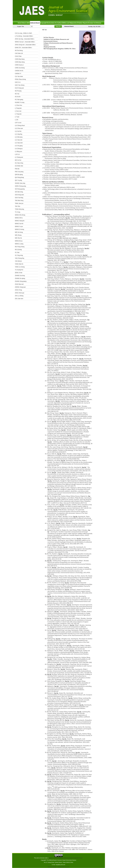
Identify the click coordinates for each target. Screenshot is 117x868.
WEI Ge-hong (19, 232)
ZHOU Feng (18, 290)
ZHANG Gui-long (20, 275)
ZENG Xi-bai (19, 273)
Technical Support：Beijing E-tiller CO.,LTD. (59, 867)
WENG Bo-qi (19, 241)
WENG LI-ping (19, 244)
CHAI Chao (18, 56)
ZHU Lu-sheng (19, 296)
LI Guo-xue (18, 111)
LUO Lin (17, 154)
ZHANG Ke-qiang (20, 278)
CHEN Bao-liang (20, 59)
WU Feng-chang (20, 247)
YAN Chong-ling (20, 258)
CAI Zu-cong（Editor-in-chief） (24, 33)
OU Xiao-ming (19, 163)
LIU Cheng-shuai (20, 125)
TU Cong (18, 212)
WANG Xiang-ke (20, 221)
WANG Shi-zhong (20, 215)
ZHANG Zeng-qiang (21, 281)
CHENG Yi (18, 74)
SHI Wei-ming (19, 192)
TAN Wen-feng (19, 200)
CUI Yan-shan (19, 76)
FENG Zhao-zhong (20, 79)
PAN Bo (17, 169)
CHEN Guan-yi (19, 65)
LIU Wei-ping (19, 137)
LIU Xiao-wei (19, 140)
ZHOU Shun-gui (20, 293)
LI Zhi (17, 120)
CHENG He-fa (19, 71)
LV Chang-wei (19, 157)
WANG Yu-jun (19, 226)
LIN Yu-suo (18, 123)
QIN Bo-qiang (19, 175)
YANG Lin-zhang (20, 267)
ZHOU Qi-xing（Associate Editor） (25, 39)
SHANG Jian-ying (20, 183)
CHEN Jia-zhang (20, 68)
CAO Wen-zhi (19, 53)
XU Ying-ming (19, 255)
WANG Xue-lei (19, 224)
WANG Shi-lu (19, 218)
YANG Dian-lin (19, 264)
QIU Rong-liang (19, 177)
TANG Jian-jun (19, 203)
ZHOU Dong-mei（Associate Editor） (26, 45)
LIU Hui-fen (18, 131)
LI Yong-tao (18, 114)
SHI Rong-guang (20, 189)
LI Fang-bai (18, 108)
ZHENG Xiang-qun (20, 287)
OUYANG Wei (19, 166)
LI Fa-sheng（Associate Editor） (24, 36)
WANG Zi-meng (19, 229)
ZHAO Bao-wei (19, 284)
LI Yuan (17, 117)
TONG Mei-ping (19, 209)
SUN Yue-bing (19, 198)
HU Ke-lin (18, 97)
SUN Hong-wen (19, 195)
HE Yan (17, 94)
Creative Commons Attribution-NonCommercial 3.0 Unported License (66, 858)
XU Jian (17, 252)
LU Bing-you (19, 151)
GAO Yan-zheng (20, 85)
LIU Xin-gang (19, 146)
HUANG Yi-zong (20, 102)
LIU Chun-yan (19, 128)
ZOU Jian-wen (19, 299)
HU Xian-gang (19, 99)
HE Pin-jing (18, 91)
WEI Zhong (18, 235)
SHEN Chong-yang (20, 186)
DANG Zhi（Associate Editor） (24, 48)
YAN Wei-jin (18, 261)
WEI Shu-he (18, 238)
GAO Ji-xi (18, 82)
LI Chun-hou (19, 105)
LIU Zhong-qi (19, 149)
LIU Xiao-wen (19, 143)
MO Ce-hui (18, 160)
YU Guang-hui (19, 270)
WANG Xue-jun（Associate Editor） (25, 42)
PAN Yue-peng (19, 172)
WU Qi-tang (18, 250)
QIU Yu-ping (18, 180)
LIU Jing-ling (19, 134)
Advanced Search (69, 26)
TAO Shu (18, 206)
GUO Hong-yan (19, 88)
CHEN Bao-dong (20, 62)
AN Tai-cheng (19, 50)
